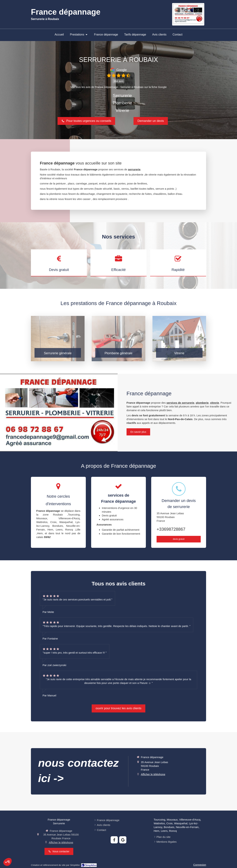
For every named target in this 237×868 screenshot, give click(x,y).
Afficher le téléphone (153, 774)
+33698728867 (171, 529)
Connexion (200, 865)
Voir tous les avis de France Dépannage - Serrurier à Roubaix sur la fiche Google (119, 87)
